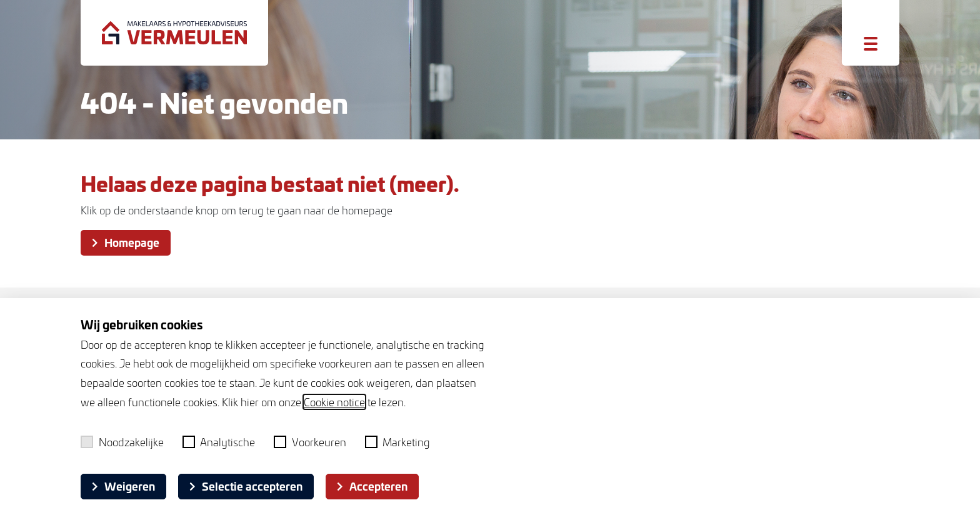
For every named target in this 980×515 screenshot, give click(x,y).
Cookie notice (334, 402)
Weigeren (123, 486)
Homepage (126, 242)
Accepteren (372, 486)
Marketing (398, 442)
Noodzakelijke (122, 442)
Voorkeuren (310, 442)
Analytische (219, 442)
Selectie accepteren (246, 486)
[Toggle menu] (871, 44)
